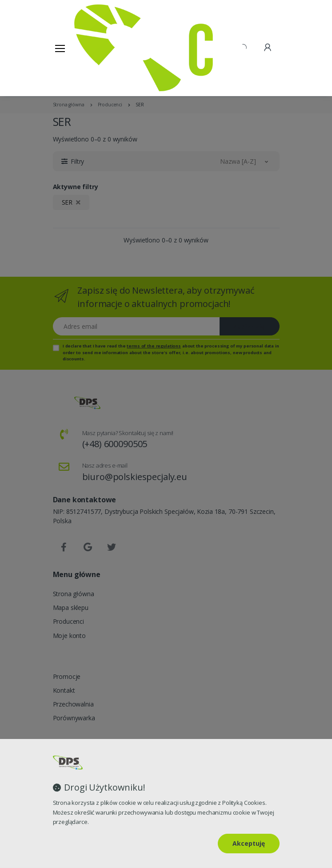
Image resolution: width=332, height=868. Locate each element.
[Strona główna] (97, 48)
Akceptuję (249, 843)
